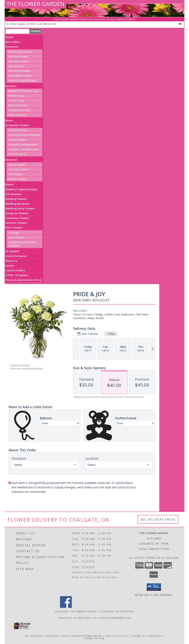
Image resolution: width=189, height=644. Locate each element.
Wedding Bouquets (18, 204)
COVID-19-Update (17, 275)
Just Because (16, 66)
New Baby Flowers (20, 71)
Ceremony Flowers (17, 218)
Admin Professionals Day (23, 91)
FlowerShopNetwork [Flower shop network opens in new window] (86, 636)
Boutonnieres (16, 237)
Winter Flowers (17, 179)
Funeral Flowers (18, 130)
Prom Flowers (14, 228)
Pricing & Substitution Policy (24, 280)
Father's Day (16, 100)
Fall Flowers (15, 174)
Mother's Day (16, 96)
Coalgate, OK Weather (74, 618)
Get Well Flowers (18, 61)
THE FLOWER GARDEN (35, 4)
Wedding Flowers (16, 199)
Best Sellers (13, 42)
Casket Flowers (17, 140)
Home (9, 37)
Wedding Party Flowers (20, 208)
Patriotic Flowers (16, 223)
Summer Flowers (18, 169)
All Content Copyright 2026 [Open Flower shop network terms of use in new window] (47, 636)
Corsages (14, 233)
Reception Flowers (17, 213)
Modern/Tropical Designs (22, 189)
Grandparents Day (19, 110)
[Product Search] (17, 31)
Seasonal (11, 160)
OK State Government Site (112, 618)
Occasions (12, 47)
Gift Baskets (13, 194)
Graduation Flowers (20, 76)
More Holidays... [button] (18, 115)
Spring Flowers (17, 165)
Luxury (10, 266)
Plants (9, 184)
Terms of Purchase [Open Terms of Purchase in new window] (147, 636)
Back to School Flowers (22, 80)
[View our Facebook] (66, 607)
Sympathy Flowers (17, 125)
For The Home (17, 154)
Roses (9, 120)
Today (111, 334)
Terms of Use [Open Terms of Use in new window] (95, 638)
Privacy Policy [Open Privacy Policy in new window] (117, 636)
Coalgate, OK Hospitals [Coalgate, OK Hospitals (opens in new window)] (117, 611)
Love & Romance (16, 256)
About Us (11, 261)
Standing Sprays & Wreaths (25, 135)
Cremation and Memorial (23, 149)
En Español (12, 251)
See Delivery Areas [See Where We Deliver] (158, 519)
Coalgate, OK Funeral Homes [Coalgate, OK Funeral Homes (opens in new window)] (76, 611)
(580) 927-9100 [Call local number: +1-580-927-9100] (49, 24)
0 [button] (181, 24)
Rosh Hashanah (18, 105)
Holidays (11, 86)
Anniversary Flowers (20, 52)
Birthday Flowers (18, 56)
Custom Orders (15, 270)
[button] (154, 587)
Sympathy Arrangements (23, 145)
